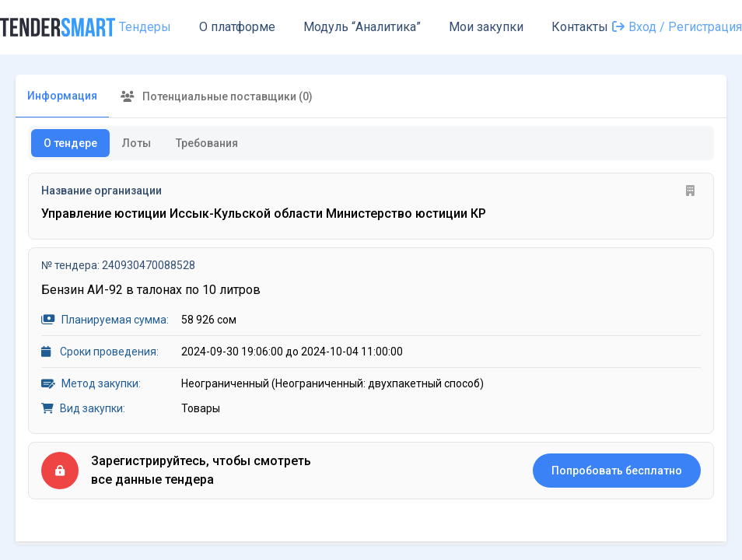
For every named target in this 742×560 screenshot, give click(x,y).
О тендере (70, 143)
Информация (62, 96)
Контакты (580, 27)
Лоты (136, 143)
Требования (207, 143)
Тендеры (145, 27)
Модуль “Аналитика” (362, 27)
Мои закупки (486, 27)
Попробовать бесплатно (617, 471)
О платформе (237, 27)
